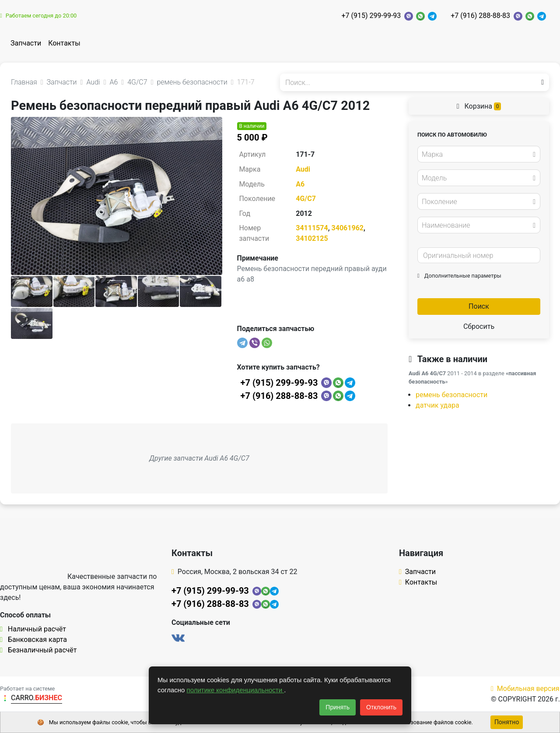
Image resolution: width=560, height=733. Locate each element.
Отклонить (381, 707)
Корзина (479, 106)
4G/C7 (306, 199)
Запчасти (26, 43)
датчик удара (437, 405)
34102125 (312, 238)
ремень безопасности (451, 395)
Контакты (64, 43)
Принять (338, 707)
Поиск (479, 306)
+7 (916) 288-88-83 (480, 16)
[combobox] (479, 154)
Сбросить (479, 326)
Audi (303, 169)
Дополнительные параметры (459, 276)
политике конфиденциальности (236, 690)
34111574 (312, 228)
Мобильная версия (525, 689)
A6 (300, 184)
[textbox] (476, 155)
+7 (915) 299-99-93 (371, 16)
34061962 (348, 228)
